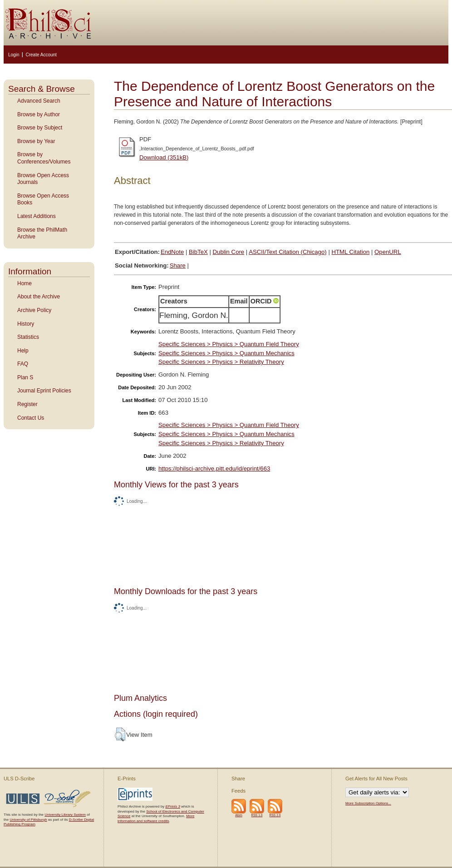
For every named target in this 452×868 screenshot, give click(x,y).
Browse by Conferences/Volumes (44, 158)
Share (178, 265)
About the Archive (39, 297)
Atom (239, 815)
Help (23, 351)
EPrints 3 (172, 806)
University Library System (65, 815)
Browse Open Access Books (43, 199)
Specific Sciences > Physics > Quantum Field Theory (229, 344)
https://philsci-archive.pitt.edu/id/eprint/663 (214, 469)
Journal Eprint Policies (44, 391)
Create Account (41, 55)
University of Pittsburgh (28, 820)
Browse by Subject (40, 128)
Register (27, 404)
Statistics (28, 337)
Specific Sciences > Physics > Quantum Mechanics (226, 353)
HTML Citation (351, 252)
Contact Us (31, 418)
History (26, 324)
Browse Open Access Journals (43, 179)
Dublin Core (229, 252)
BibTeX (198, 252)
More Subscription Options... (368, 803)
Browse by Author (39, 114)
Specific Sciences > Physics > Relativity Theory (221, 362)
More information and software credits (156, 818)
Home (25, 283)
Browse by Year (36, 141)
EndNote (172, 252)
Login (14, 55)
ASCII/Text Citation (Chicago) (288, 252)
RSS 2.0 (275, 815)
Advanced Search (39, 101)
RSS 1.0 (257, 815)
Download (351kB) (164, 157)
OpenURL (388, 252)
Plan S (25, 377)
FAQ (23, 364)
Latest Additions (37, 216)
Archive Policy (34, 310)
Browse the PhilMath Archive (42, 233)
